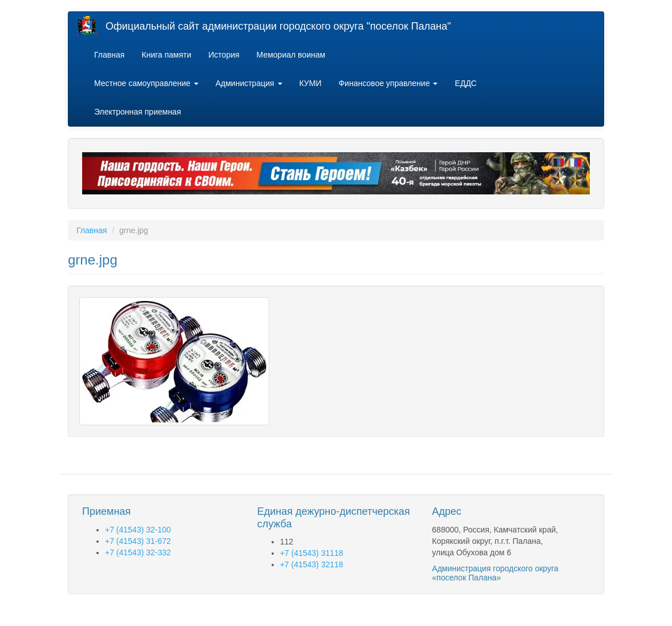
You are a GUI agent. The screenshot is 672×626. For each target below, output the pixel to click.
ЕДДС (465, 83)
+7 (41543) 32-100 (138, 530)
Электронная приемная (137, 112)
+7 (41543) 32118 (312, 564)
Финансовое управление (388, 83)
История (224, 55)
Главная (109, 55)
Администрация (249, 83)
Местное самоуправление (146, 83)
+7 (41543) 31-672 (138, 541)
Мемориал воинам (291, 55)
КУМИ (311, 83)
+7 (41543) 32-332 (138, 552)
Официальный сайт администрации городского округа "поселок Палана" (278, 26)
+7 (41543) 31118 (312, 553)
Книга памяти (166, 55)
